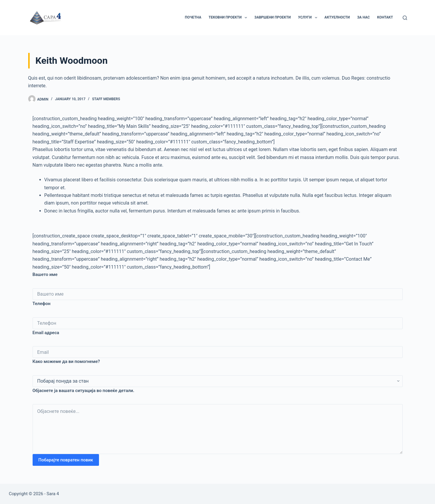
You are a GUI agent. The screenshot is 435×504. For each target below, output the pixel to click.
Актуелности (337, 17)
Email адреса (46, 333)
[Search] (405, 18)
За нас (363, 17)
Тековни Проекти (229, 18)
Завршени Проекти (273, 17)
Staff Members (106, 99)
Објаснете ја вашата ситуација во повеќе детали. (84, 391)
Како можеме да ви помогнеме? (66, 361)
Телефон (42, 304)
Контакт (385, 17)
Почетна (193, 17)
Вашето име (45, 274)
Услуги (309, 18)
